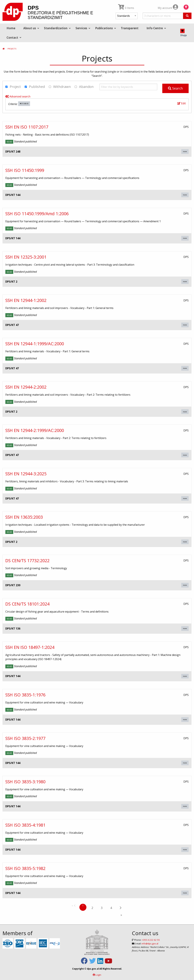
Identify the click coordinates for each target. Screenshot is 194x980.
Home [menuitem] (11, 28)
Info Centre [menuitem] (155, 28)
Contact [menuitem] (12, 38)
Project (13, 87)
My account (168, 8)
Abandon (84, 87)
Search (175, 88)
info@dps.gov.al (150, 944)
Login (98, 975)
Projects (12, 49)
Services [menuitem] (81, 28)
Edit (182, 103)
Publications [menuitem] (104, 28)
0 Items (126, 8)
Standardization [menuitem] (56, 28)
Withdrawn (60, 87)
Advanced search (18, 96)
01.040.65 (24, 104)
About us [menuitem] (30, 28)
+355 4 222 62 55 (151, 940)
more (185, 151)
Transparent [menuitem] (130, 28)
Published (35, 87)
